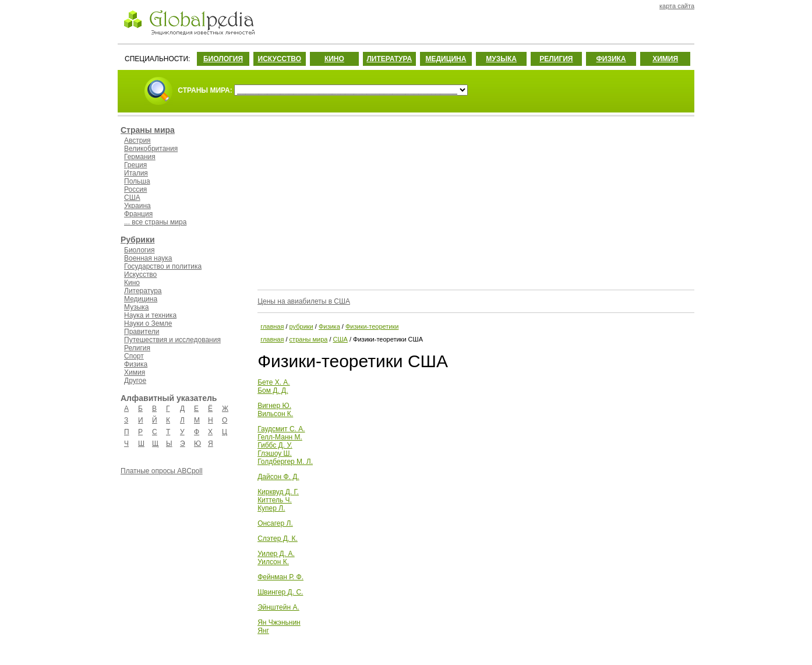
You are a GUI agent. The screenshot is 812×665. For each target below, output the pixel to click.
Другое (135, 381)
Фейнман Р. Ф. (280, 577)
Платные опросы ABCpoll (162, 471)
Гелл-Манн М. (280, 437)
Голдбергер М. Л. (285, 462)
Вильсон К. (275, 414)
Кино (132, 283)
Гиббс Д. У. (275, 445)
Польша (137, 181)
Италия (136, 173)
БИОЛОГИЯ (223, 59)
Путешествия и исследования (172, 340)
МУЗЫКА (501, 59)
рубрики (301, 326)
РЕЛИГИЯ (556, 59)
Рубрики (138, 240)
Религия (137, 348)
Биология (139, 250)
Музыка (136, 307)
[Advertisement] (475, 201)
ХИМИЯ (665, 59)
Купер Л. (271, 508)
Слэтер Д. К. (278, 539)
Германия (140, 157)
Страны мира (148, 130)
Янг (263, 631)
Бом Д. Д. (273, 390)
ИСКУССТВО (280, 59)
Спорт (134, 356)
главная (272, 326)
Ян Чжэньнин (279, 622)
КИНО (334, 59)
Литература (143, 291)
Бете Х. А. (274, 382)
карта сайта (677, 6)
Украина (137, 206)
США (132, 198)
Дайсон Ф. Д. (278, 477)
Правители (142, 332)
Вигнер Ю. (274, 406)
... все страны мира (155, 222)
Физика (136, 364)
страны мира (309, 339)
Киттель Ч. (275, 500)
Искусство (140, 275)
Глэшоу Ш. (275, 453)
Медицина (141, 299)
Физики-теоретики (372, 326)
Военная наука (148, 258)
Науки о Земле (148, 323)
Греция (135, 165)
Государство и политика (163, 266)
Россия (135, 189)
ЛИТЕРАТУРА (389, 59)
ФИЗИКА (611, 59)
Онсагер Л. (275, 523)
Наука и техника (150, 315)
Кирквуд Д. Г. (278, 492)
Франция (138, 214)
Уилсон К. (273, 562)
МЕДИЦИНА (446, 59)
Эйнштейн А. (278, 607)
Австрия (137, 140)
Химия (135, 372)
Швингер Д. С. (280, 592)
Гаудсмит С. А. (281, 429)
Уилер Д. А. (276, 554)
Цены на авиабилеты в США (304, 301)
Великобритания (151, 149)
